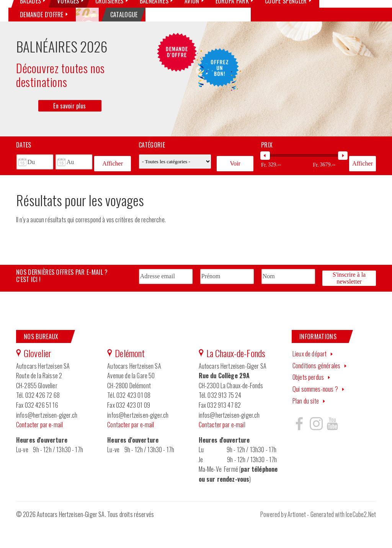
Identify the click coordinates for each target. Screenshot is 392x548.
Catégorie (152, 173)
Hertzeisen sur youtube (332, 447)
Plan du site (306, 424)
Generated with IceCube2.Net (343, 538)
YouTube (369, 21)
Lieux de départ (310, 377)
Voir (235, 190)
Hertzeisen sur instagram (316, 447)
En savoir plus (69, 134)
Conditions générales (316, 389)
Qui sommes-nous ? (246, 21)
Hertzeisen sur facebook (299, 447)
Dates (24, 173)
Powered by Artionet (283, 538)
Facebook (340, 21)
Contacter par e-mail (39, 448)
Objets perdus (308, 400)
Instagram (354, 21)
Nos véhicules (198, 21)
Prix (267, 173)
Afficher (113, 190)
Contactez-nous (295, 21)
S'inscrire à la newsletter (349, 303)
